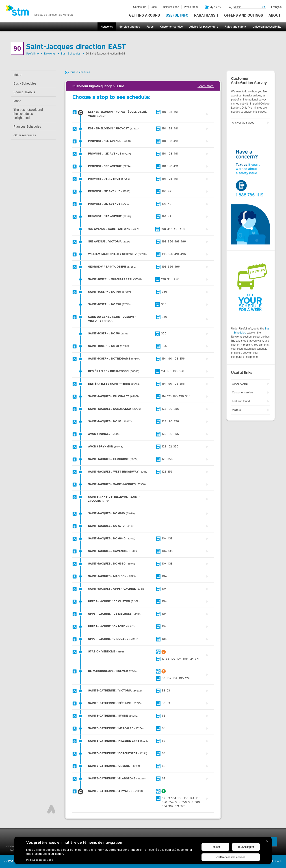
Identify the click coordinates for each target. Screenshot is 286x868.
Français (276, 7)
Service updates (130, 27)
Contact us (140, 7)
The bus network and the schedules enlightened (28, 114)
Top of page (51, 809)
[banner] (39, 12)
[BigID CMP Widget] (143, 851)
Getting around (145, 15)
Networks (107, 27)
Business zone (170, 7)
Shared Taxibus (24, 92)
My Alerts (213, 7)
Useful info (177, 15)
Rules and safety (235, 27)
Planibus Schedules (27, 126)
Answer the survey (243, 123)
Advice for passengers (204, 27)
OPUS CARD (240, 384)
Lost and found (241, 401)
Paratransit (206, 15)
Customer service (171, 27)
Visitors (236, 410)
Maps (17, 101)
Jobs (154, 7)
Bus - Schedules (70, 54)
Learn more (206, 86)
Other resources (25, 135)
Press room (191, 7)
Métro (17, 75)
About (274, 15)
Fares (150, 27)
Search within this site (230, 7)
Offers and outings (244, 15)
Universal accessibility (267, 27)
